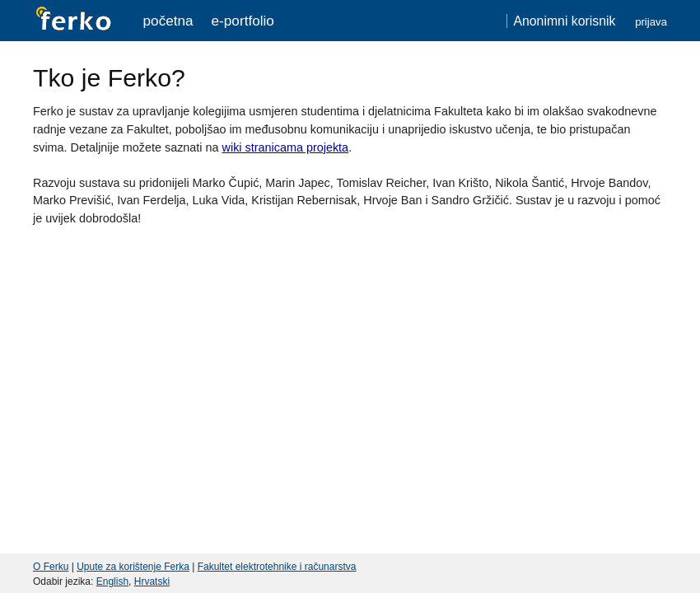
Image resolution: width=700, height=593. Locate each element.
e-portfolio (243, 21)
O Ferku (51, 567)
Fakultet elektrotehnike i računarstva (277, 567)
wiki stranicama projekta (286, 147)
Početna (168, 21)
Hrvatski (152, 581)
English (112, 581)
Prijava (651, 22)
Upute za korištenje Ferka (133, 567)
